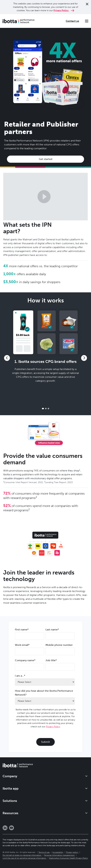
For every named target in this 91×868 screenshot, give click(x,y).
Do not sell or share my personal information (22, 855)
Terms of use (44, 852)
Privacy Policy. (61, 10)
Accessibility (58, 852)
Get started (46, 159)
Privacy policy (72, 852)
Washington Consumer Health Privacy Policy (68, 858)
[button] (7, 358)
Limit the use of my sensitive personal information (24, 858)
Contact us (72, 21)
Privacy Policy (53, 727)
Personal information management (59, 855)
